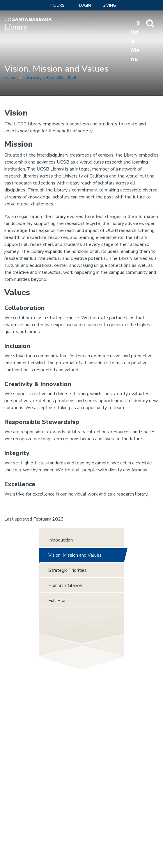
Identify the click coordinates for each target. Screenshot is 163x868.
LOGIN (85, 5)
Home (10, 78)
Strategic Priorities (68, 570)
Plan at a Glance (65, 585)
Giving (109, 5)
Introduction (61, 540)
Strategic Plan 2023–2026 (51, 78)
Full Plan (57, 601)
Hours (57, 5)
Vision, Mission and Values (75, 555)
